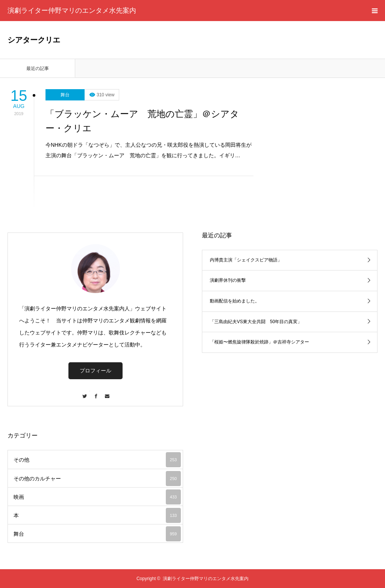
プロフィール (95, 371)
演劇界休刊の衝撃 (228, 280)
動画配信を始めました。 (235, 301)
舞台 (65, 95)
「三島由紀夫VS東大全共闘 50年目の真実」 (256, 322)
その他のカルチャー (97, 479)
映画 (97, 497)
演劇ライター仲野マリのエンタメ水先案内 (72, 11)
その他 (97, 460)
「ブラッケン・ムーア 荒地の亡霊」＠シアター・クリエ (142, 121)
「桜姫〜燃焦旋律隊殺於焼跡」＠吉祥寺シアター (259, 342)
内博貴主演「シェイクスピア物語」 (246, 260)
